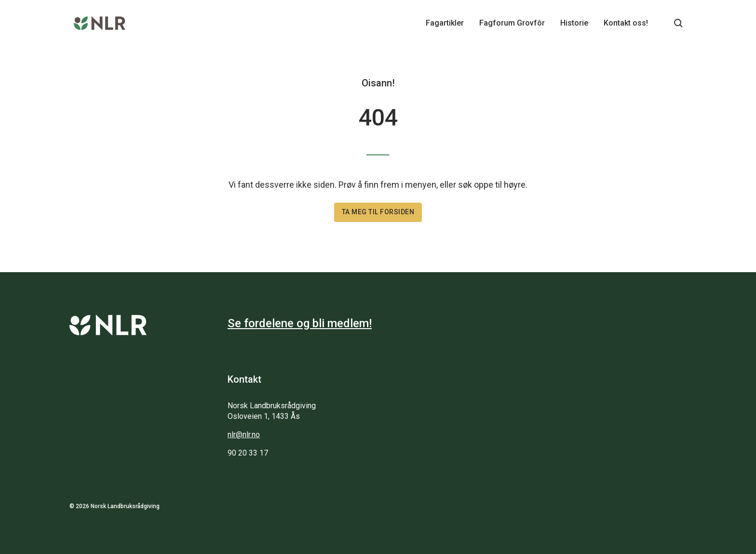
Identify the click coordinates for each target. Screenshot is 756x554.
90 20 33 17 (248, 453)
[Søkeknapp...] (678, 23)
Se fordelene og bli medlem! (300, 323)
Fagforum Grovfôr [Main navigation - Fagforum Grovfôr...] (512, 23)
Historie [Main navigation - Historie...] (574, 23)
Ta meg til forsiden (378, 212)
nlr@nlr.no (244, 435)
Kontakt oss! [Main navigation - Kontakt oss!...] (626, 23)
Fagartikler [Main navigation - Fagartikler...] (445, 23)
